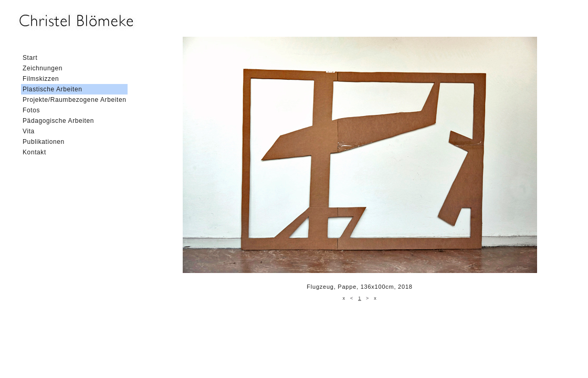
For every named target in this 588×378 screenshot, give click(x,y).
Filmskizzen (41, 79)
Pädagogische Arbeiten (58, 121)
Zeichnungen (43, 68)
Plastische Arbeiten (52, 89)
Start (30, 58)
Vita (29, 131)
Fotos (31, 110)
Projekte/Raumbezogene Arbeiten (74, 100)
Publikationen (44, 142)
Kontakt (34, 152)
